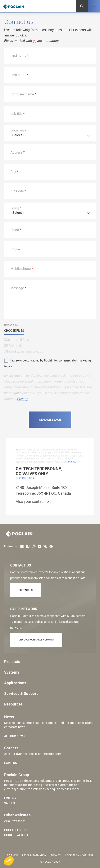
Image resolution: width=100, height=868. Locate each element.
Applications (15, 683)
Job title (16, 114)
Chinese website (17, 835)
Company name (22, 94)
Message (17, 288)
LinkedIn (22, 546)
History (10, 798)
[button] (9, 861)
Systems (12, 672)
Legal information (34, 855)
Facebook (28, 546)
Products (12, 662)
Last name (18, 75)
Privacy (22, 399)
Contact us (26, 590)
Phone (15, 249)
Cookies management (79, 855)
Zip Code (17, 191)
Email (15, 230)
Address (16, 152)
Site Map (12, 855)
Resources (13, 704)
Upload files (11, 325)
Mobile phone (21, 269)
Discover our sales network (36, 640)
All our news (14, 736)
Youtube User (40, 546)
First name (18, 55)
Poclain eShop (15, 830)
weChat (45, 546)
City (13, 172)
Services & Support (21, 693)
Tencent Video (51, 546)
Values (9, 803)
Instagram (34, 546)
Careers (10, 763)
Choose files (14, 331)
